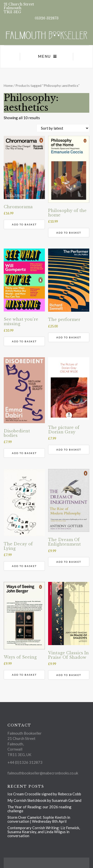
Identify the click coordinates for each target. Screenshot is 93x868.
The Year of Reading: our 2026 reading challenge (39, 809)
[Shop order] (63, 128)
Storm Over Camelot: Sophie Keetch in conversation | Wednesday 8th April (39, 819)
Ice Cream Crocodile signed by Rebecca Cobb (44, 794)
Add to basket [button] (24, 224)
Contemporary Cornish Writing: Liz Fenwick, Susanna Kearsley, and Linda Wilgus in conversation (44, 832)
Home (8, 85)
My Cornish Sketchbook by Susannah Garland (44, 800)
